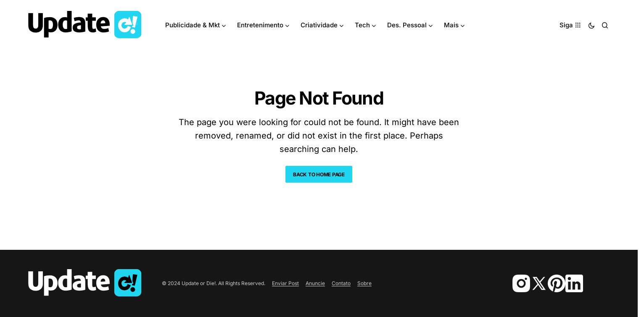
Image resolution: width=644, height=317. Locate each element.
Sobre (364, 283)
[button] (591, 25)
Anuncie (315, 283)
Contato (341, 283)
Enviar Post (285, 283)
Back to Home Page (319, 174)
